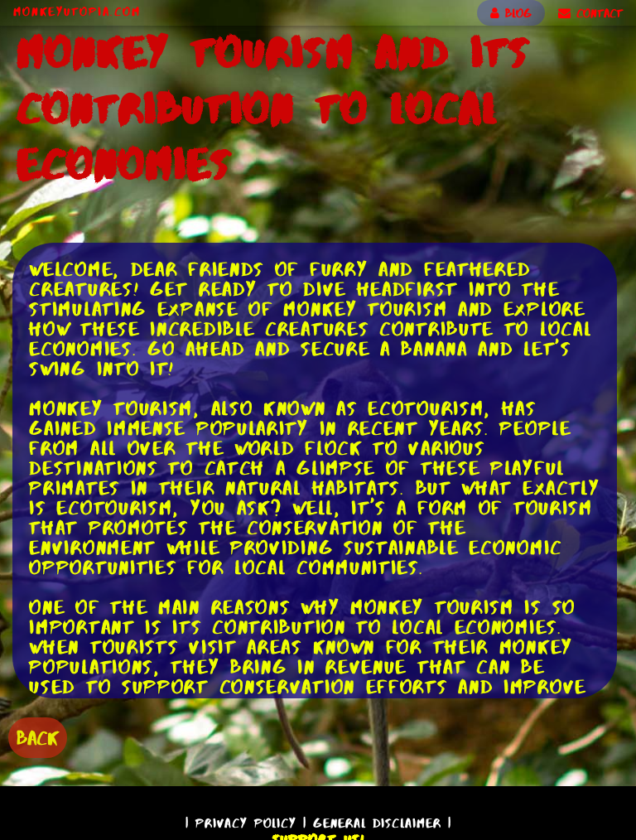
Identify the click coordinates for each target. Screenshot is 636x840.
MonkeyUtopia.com (77, 12)
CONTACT (590, 13)
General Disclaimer (377, 823)
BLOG (511, 13)
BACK (38, 738)
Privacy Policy (246, 823)
